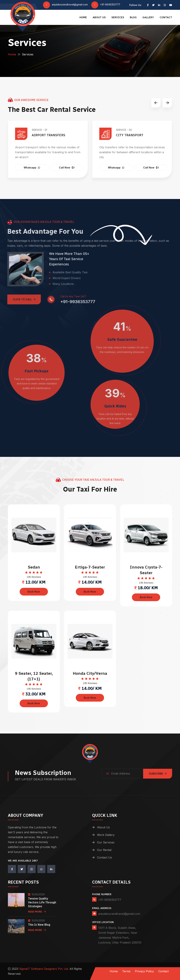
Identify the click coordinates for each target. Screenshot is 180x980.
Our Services (106, 842)
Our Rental (104, 850)
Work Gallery (106, 835)
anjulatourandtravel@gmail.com (70, 4)
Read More (37, 912)
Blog (133, 17)
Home (83, 17)
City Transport (130, 135)
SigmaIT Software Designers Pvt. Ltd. (44, 969)
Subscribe (158, 774)
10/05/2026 (36, 894)
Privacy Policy (144, 971)
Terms (126, 971)
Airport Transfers (49, 135)
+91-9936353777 (110, 4)
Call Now (67, 168)
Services (118, 17)
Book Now (34, 592)
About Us (99, 17)
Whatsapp (32, 168)
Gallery (148, 17)
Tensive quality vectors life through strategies (42, 902)
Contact (166, 17)
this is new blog (39, 925)
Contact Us (104, 857)
